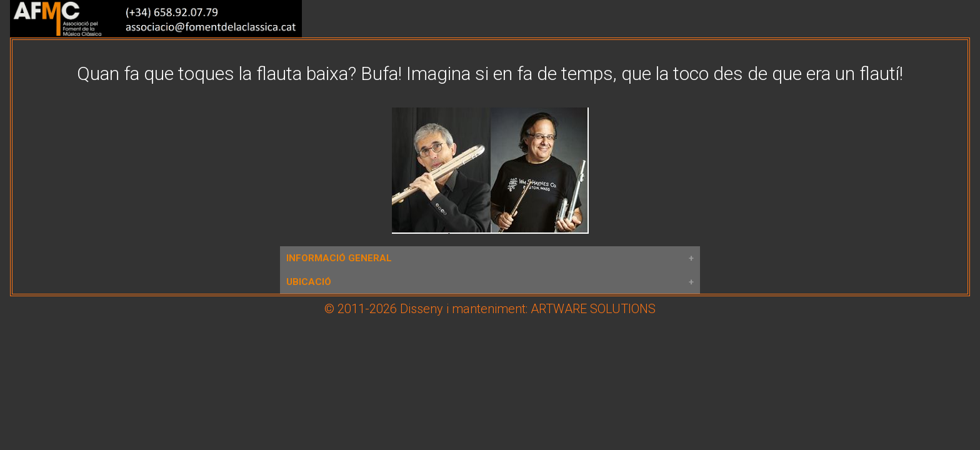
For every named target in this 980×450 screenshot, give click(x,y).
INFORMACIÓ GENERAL (339, 258)
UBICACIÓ (309, 282)
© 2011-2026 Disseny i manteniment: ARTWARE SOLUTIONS (490, 309)
